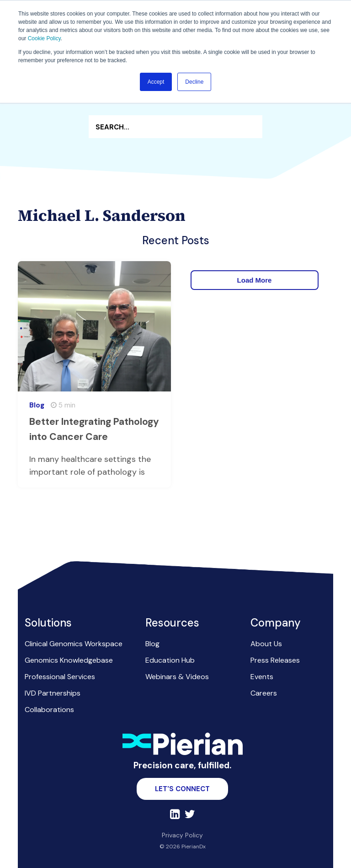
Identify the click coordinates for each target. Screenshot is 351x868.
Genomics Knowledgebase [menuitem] (69, 660)
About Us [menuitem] (266, 644)
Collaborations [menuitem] (49, 710)
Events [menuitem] (262, 677)
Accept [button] (156, 82)
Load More (255, 280)
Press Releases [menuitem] (275, 660)
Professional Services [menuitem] (60, 677)
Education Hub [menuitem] (170, 660)
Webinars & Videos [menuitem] (177, 677)
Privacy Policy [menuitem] (182, 835)
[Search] (175, 127)
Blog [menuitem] (152, 644)
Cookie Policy (44, 38)
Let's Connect (182, 789)
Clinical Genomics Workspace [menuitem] (74, 644)
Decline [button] (194, 82)
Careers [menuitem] (264, 693)
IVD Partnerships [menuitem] (53, 693)
